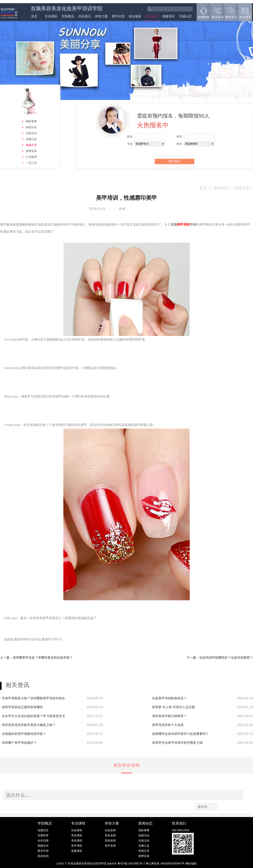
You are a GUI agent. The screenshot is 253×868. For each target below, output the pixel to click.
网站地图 (191, 863)
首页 (34, 16)
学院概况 (68, 16)
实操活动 (31, 133)
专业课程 (51, 16)
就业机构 (43, 856)
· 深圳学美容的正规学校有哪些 (21, 707)
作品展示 (85, 16)
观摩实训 (31, 151)
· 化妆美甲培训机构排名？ (169, 698)
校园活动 (31, 127)
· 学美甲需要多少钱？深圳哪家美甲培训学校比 (33, 698)
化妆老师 (110, 830)
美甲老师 (110, 846)
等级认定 (185, 16)
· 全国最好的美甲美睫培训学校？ (23, 734)
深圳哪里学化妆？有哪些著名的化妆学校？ (43, 658)
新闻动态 (152, 16)
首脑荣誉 (43, 835)
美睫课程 (77, 851)
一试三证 (31, 163)
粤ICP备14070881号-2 (132, 863)
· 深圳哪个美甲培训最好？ (18, 743)
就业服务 (135, 16)
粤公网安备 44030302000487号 (166, 863)
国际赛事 (31, 121)
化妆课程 (77, 830)
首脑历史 (43, 830)
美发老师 (110, 841)
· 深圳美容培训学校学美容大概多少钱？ (28, 725)
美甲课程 (77, 846)
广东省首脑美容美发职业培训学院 (86, 863)
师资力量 (101, 16)
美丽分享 (31, 145)
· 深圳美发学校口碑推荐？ (169, 716)
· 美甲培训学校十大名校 (167, 725)
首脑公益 (31, 139)
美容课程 (77, 835)
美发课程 (77, 841)
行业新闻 (31, 157)
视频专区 (169, 16)
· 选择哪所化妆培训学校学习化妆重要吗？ (180, 734)
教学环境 (118, 16)
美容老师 (110, 835)
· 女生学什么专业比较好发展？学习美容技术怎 (33, 716)
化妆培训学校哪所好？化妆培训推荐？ (226, 658)
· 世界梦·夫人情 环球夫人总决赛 (173, 707)
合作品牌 (43, 841)
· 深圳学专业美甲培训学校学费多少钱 (176, 743)
